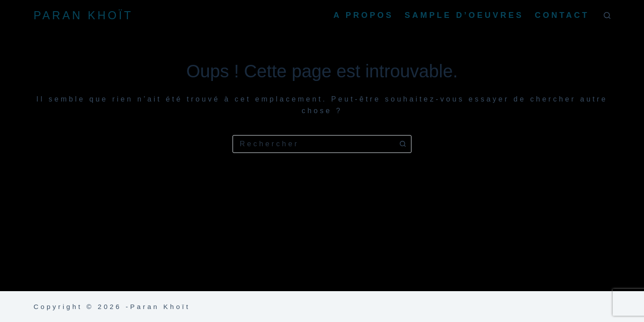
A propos (363, 15)
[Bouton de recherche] (402, 144)
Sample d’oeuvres (464, 15)
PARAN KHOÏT (83, 15)
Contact (562, 15)
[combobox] (314, 144)
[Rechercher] (607, 15)
